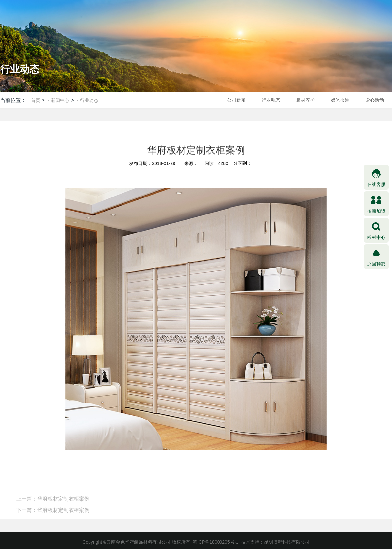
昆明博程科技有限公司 (287, 542)
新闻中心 (60, 100)
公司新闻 (236, 100)
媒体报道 (340, 100)
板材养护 (305, 100)
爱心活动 (375, 100)
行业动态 (89, 100)
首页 (36, 100)
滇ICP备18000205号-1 (216, 542)
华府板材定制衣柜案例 (63, 504)
